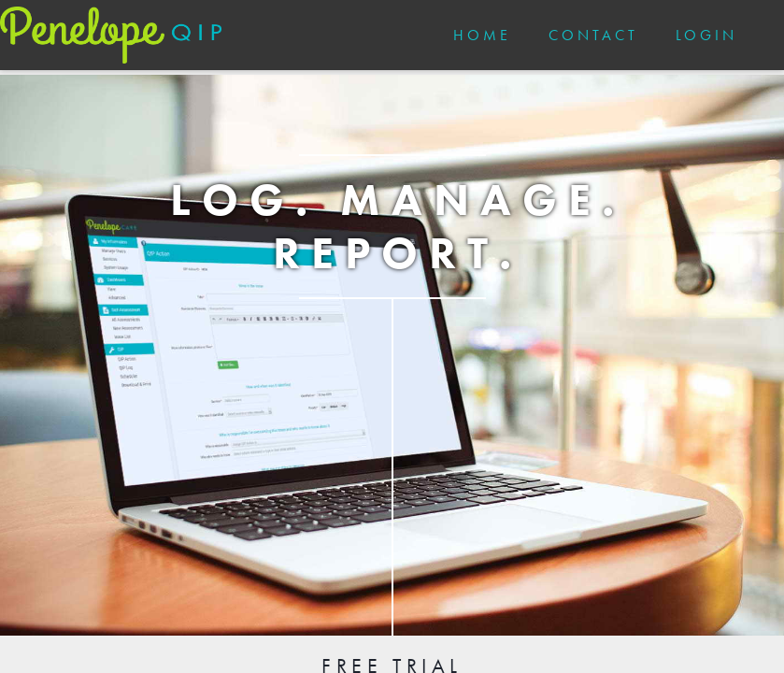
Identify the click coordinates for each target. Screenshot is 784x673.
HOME (482, 35)
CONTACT (593, 35)
